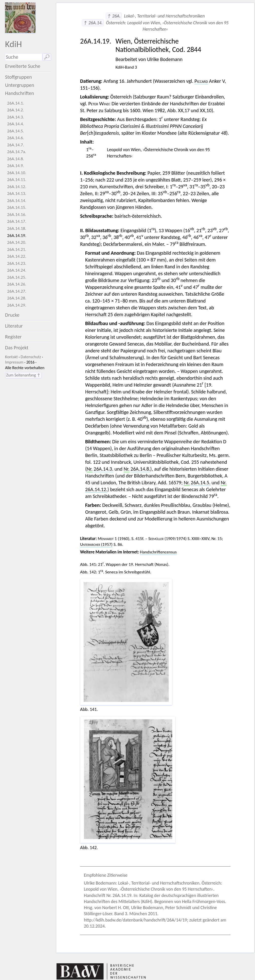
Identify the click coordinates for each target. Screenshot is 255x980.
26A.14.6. (16, 138)
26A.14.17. (17, 221)
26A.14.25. (17, 277)
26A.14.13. (17, 194)
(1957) (96, 544)
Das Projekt (17, 348)
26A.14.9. (16, 166)
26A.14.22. (17, 256)
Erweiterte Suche (23, 66)
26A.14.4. (16, 124)
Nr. (90, 469)
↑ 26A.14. (93, 23)
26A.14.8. (16, 159)
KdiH (13, 44)
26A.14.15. (17, 207)
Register (13, 337)
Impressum (14, 362)
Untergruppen (20, 85)
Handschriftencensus (158, 552)
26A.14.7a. (17, 152)
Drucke (12, 315)
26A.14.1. (16, 103)
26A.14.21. (17, 249)
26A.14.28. (17, 298)
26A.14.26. (17, 284)
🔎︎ (47, 57)
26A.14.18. (17, 228)
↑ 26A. (114, 16)
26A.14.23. (17, 263)
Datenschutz (31, 357)
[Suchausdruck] (24, 57)
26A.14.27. (17, 291)
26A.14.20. (17, 242)
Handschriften (20, 93)
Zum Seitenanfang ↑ (23, 375)
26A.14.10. (17, 173)
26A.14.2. (16, 110)
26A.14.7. (16, 145)
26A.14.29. (17, 305)
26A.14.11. (17, 180)
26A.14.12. (17, 187)
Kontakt (11, 357)
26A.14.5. (16, 131)
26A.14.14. (17, 201)
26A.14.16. (17, 215)
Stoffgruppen (19, 77)
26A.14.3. (16, 117)
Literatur (14, 326)
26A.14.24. (17, 270)
